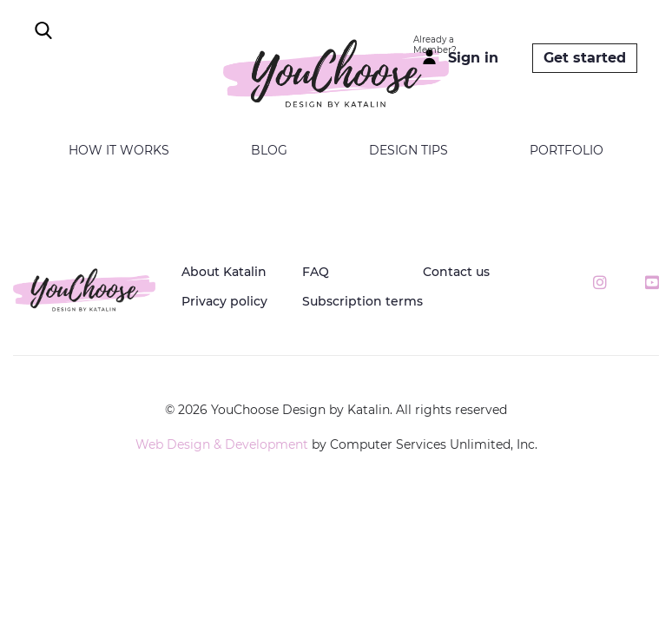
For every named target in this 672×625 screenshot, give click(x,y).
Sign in (473, 58)
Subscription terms (362, 301)
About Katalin (224, 272)
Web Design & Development (222, 444)
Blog (269, 150)
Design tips (408, 150)
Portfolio (567, 150)
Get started (585, 58)
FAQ (316, 272)
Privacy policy (224, 301)
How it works (119, 150)
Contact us (456, 272)
